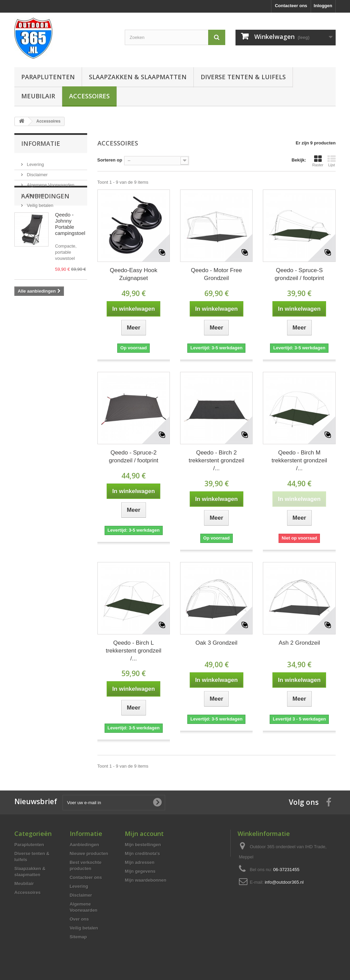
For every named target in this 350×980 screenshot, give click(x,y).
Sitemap (78, 937)
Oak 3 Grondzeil (217, 643)
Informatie (41, 143)
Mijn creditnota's (142, 853)
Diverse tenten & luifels (243, 77)
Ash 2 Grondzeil (299, 643)
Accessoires (89, 96)
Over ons (35, 192)
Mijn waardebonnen (145, 880)
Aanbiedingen (45, 228)
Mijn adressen (140, 862)
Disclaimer (37, 172)
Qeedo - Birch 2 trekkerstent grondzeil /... (217, 460)
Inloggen (323, 6)
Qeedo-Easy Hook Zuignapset (133, 274)
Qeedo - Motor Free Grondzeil (217, 274)
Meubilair (38, 96)
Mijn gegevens (140, 871)
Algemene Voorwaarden (50, 182)
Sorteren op (110, 160)
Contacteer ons (291, 6)
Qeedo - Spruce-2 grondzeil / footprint (133, 457)
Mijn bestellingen (143, 845)
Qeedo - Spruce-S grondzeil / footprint (299, 274)
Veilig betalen (39, 203)
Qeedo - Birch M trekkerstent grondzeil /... (299, 460)
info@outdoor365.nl (284, 882)
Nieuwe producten (89, 853)
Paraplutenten (48, 77)
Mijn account (144, 834)
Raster (318, 161)
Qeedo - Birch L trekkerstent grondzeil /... (133, 651)
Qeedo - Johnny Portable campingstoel (70, 256)
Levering (35, 162)
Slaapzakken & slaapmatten (138, 77)
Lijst (332, 161)
